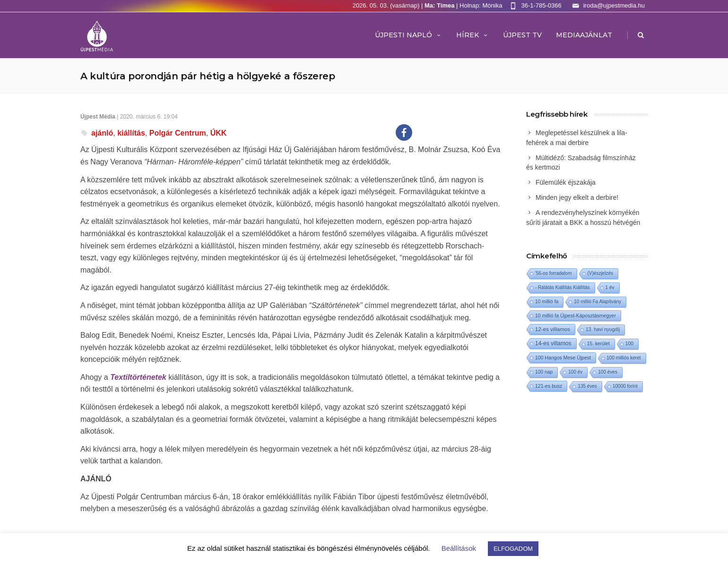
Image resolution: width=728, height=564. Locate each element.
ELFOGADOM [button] (513, 549)
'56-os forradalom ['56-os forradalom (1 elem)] (554, 273)
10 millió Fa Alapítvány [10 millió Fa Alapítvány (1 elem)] (598, 302)
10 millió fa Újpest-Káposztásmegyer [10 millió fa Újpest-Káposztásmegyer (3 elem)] (576, 316)
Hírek (472, 35)
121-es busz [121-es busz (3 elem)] (549, 386)
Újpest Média (98, 117)
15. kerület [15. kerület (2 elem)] (598, 344)
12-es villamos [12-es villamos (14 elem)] (553, 329)
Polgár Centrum (178, 133)
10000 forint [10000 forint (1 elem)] (625, 386)
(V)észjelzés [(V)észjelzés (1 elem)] (600, 273)
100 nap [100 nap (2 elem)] (544, 372)
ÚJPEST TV (522, 35)
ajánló (102, 133)
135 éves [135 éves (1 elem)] (587, 386)
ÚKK (219, 133)
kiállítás (131, 133)
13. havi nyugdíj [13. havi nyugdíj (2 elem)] (603, 329)
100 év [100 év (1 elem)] (575, 372)
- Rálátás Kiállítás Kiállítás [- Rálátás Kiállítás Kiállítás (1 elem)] (563, 287)
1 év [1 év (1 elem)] (610, 287)
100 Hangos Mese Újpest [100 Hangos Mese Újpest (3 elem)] (563, 358)
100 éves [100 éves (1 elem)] (608, 372)
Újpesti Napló (408, 35)
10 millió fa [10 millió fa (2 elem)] (547, 302)
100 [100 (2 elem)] (629, 344)
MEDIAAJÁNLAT (584, 35)
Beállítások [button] (459, 548)
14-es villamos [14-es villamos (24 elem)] (553, 343)
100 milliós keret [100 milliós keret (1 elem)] (624, 358)
